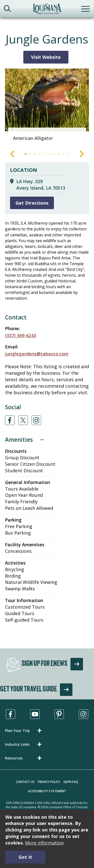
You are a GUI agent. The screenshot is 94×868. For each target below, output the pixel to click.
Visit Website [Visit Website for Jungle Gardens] (46, 57)
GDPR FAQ (71, 782)
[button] (24, 731)
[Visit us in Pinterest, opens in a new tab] (59, 714)
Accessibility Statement (47, 791)
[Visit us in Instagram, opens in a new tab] (83, 714)
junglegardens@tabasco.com (37, 354)
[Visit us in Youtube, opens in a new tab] (35, 714)
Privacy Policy (49, 782)
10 (69, 154)
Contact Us (25, 782)
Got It (25, 857)
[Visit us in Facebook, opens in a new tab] (11, 714)
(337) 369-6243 (21, 335)
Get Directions (32, 203)
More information (44, 843)
